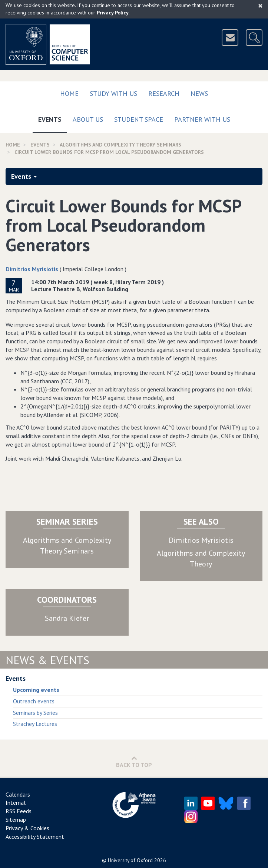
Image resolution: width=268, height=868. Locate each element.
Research (164, 93)
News (199, 93)
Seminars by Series (35, 713)
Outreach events (34, 701)
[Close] (260, 6)
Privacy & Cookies (27, 828)
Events (53, 118)
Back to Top (134, 762)
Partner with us (202, 119)
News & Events (47, 660)
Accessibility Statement (35, 837)
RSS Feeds (19, 811)
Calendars (18, 794)
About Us (88, 119)
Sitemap (16, 820)
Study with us (113, 93)
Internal (16, 803)
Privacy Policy (113, 13)
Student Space (139, 119)
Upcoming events (36, 690)
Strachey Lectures (35, 724)
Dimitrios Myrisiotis (32, 269)
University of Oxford (130, 860)
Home (69, 93)
